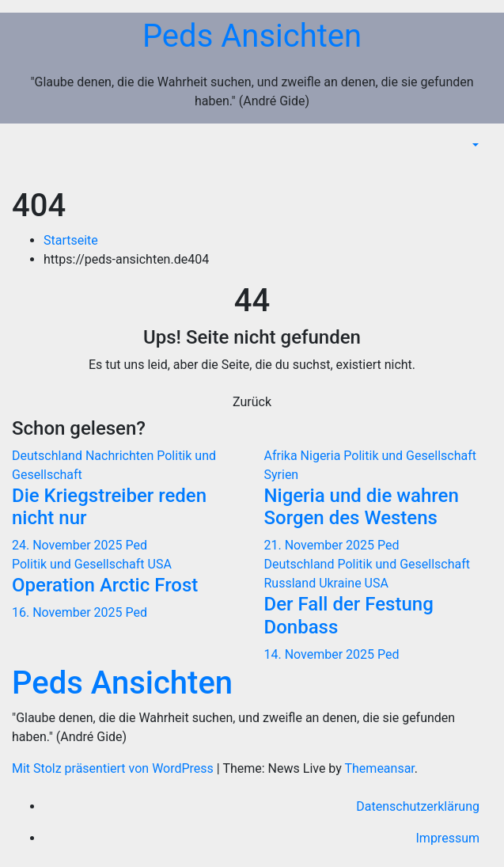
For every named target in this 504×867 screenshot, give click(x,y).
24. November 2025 (69, 545)
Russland (292, 583)
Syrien (282, 475)
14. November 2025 (321, 654)
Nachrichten (121, 456)
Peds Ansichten (252, 36)
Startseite (71, 240)
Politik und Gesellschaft (410, 456)
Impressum (448, 838)
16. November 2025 (69, 612)
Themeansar (380, 768)
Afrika (282, 456)
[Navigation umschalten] (479, 169)
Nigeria (322, 456)
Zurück (252, 402)
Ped (137, 545)
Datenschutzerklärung (418, 806)
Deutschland (49, 456)
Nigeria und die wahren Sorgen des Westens (362, 507)
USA (160, 564)
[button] (474, 145)
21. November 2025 (321, 545)
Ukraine (341, 583)
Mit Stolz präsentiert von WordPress (114, 768)
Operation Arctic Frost (105, 585)
